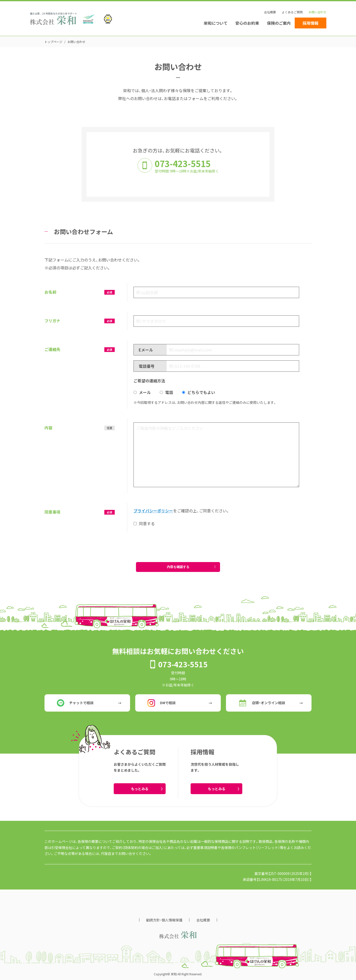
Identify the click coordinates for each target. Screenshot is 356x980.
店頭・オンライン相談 (262, 703)
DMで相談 (162, 703)
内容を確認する (178, 567)
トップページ (53, 42)
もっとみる (140, 789)
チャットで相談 (75, 703)
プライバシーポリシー (153, 511)
